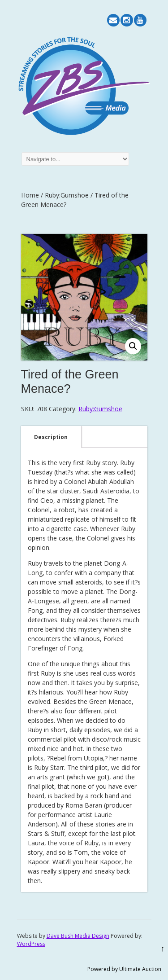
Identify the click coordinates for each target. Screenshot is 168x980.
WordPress (31, 944)
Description (51, 437)
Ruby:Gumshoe (67, 195)
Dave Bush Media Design (78, 936)
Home (30, 195)
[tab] (51, 437)
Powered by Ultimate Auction (124, 969)
